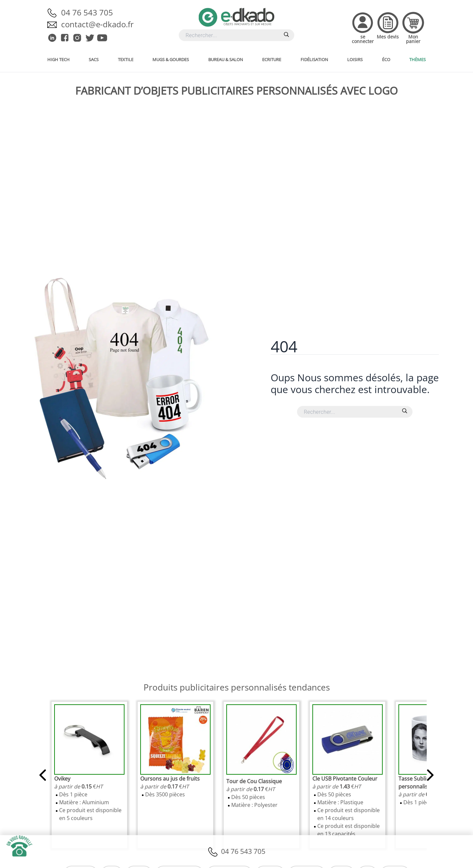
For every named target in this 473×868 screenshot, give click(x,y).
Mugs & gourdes (171, 59)
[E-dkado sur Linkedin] (52, 38)
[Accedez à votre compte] (363, 27)
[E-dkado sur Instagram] (77, 38)
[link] (62, 779)
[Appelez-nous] (54, 12)
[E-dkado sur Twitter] (90, 38)
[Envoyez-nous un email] (54, 24)
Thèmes (417, 59)
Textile (126, 59)
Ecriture (272, 59)
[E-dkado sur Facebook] (65, 38)
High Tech (58, 59)
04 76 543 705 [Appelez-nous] (87, 12)
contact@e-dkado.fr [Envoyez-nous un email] (97, 24)
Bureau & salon (226, 59)
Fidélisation (314, 59)
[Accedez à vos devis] (388, 27)
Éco (386, 59)
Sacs (94, 59)
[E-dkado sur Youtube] (102, 38)
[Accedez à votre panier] (413, 27)
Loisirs (355, 59)
